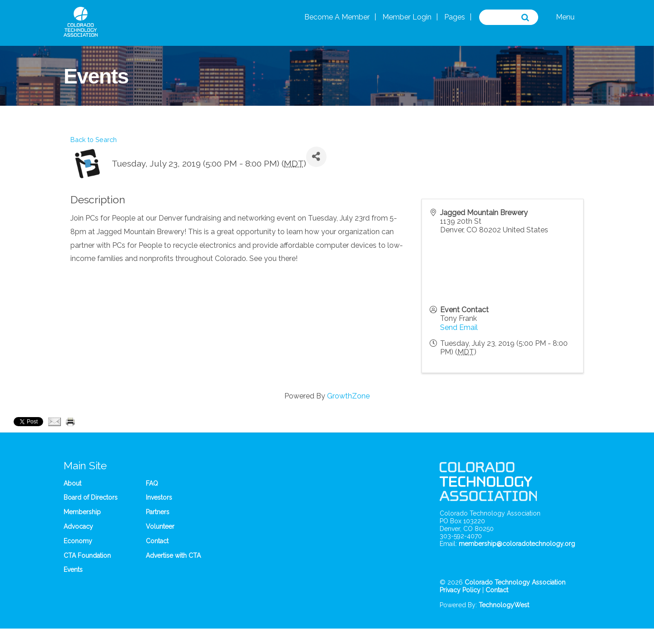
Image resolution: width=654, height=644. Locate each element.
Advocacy (78, 526)
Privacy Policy (460, 590)
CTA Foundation (87, 556)
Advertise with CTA (173, 556)
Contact (157, 541)
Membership (82, 512)
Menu (565, 17)
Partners (158, 512)
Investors (159, 497)
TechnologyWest (504, 605)
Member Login (407, 17)
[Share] (316, 157)
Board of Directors (91, 497)
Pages (455, 17)
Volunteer (160, 526)
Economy (78, 541)
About (72, 483)
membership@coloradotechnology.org (517, 544)
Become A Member (337, 17)
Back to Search (94, 140)
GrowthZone (348, 396)
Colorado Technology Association (515, 582)
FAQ (152, 483)
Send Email (459, 327)
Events (73, 570)
